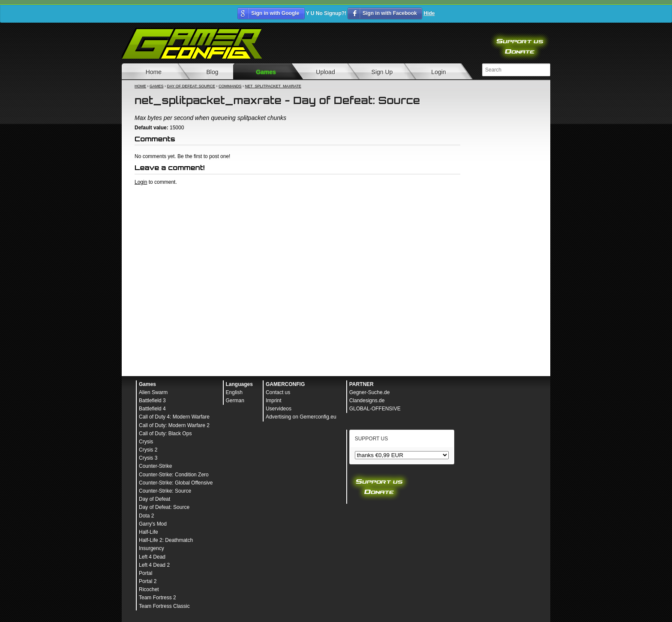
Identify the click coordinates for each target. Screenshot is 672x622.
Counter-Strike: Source (165, 491)
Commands (230, 86)
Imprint (274, 401)
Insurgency (151, 548)
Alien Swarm (153, 392)
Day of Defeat (154, 499)
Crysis (146, 442)
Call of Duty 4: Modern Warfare (174, 417)
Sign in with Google (275, 13)
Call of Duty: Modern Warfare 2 (174, 425)
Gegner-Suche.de (370, 392)
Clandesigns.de (367, 401)
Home (154, 72)
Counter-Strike (155, 466)
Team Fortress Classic (164, 606)
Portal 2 (148, 581)
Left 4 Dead (152, 557)
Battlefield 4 (152, 409)
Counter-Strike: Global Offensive (176, 483)
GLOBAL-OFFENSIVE (375, 409)
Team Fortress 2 (157, 598)
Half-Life (148, 532)
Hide (429, 13)
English (234, 392)
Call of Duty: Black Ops (165, 434)
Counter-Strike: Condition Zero (174, 475)
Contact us (278, 392)
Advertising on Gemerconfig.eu (301, 417)
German (235, 401)
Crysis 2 (148, 450)
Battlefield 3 (152, 401)
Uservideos (279, 409)
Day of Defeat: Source (191, 86)
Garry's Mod (153, 524)
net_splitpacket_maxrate (273, 86)
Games (266, 72)
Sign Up (382, 72)
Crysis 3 (148, 458)
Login (438, 72)
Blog (212, 72)
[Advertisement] (297, 209)
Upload (325, 72)
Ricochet (149, 589)
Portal (145, 573)
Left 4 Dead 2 (154, 565)
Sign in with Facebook (390, 13)
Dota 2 (146, 516)
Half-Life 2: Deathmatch (166, 540)
